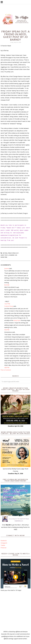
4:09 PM (7, 368)
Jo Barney (12, 255)
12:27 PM (7, 304)
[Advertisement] (15, 611)
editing (5, 253)
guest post (4, 255)
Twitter (3, 545)
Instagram (4, 543)
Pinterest (4, 548)
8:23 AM (7, 285)
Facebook (4, 541)
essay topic (17, 320)
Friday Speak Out (13, 253)
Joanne (7, 268)
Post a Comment (6, 370)
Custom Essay (9, 306)
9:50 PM (7, 330)
